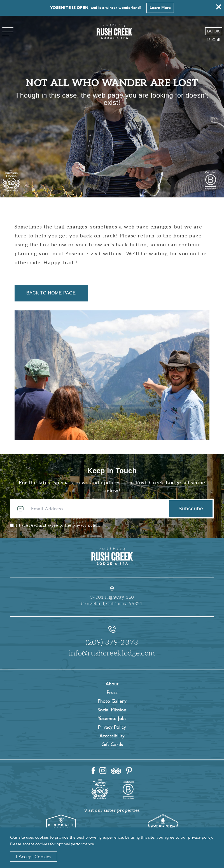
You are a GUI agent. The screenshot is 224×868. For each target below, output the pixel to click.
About (112, 684)
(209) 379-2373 (112, 643)
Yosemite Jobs (112, 718)
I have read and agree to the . (58, 525)
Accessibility (112, 736)
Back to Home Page (51, 293)
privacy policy (86, 525)
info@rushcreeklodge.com (112, 653)
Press (112, 692)
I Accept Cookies (34, 857)
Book (214, 31)
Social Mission (112, 710)
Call (214, 40)
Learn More (160, 8)
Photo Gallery (112, 701)
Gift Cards (112, 744)
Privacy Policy (112, 727)
